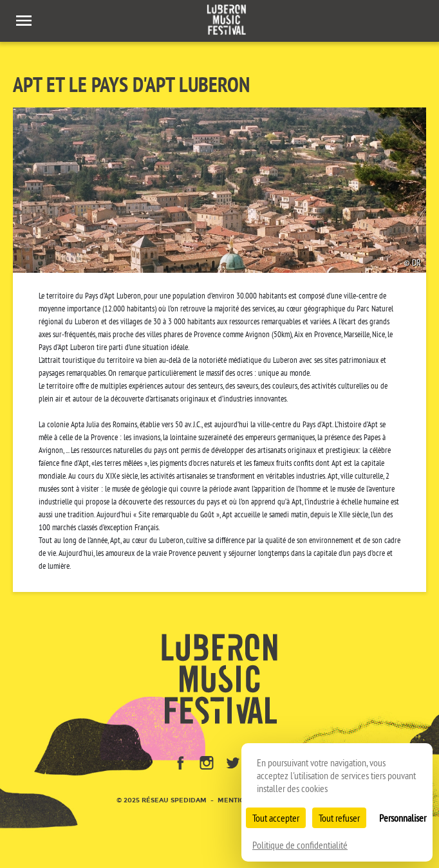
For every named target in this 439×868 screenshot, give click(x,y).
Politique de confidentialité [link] (300, 845)
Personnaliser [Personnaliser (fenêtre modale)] (403, 818)
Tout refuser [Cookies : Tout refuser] (339, 818)
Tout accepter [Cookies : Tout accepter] (276, 818)
